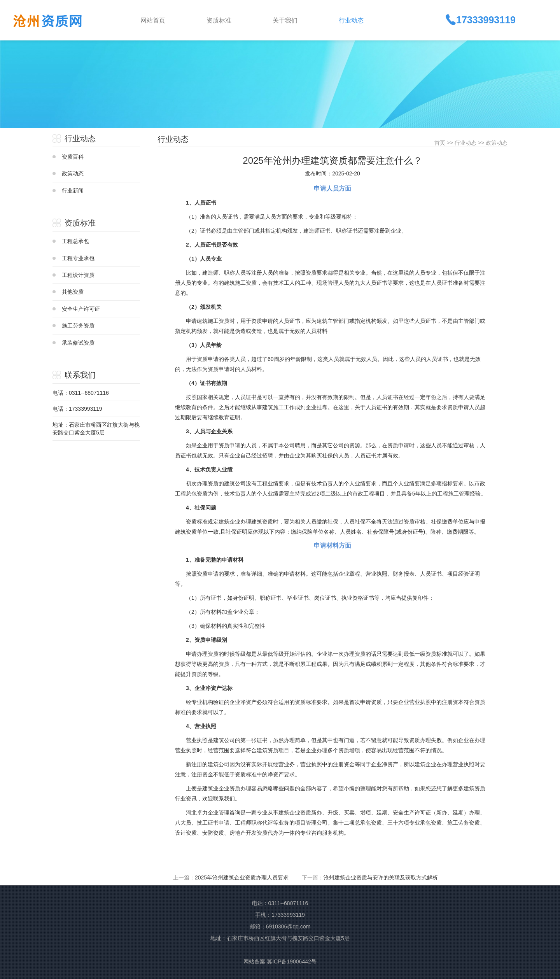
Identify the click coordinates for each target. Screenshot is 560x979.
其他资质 (73, 292)
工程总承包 (75, 241)
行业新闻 (73, 191)
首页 (440, 143)
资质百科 (73, 157)
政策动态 (73, 173)
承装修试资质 (78, 343)
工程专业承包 (78, 258)
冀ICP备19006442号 (292, 961)
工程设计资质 (78, 275)
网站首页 (153, 20)
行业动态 (465, 143)
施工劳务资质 (78, 326)
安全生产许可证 (81, 309)
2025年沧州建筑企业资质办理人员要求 (242, 877)
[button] (233, 20)
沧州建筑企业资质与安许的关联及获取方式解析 (381, 877)
